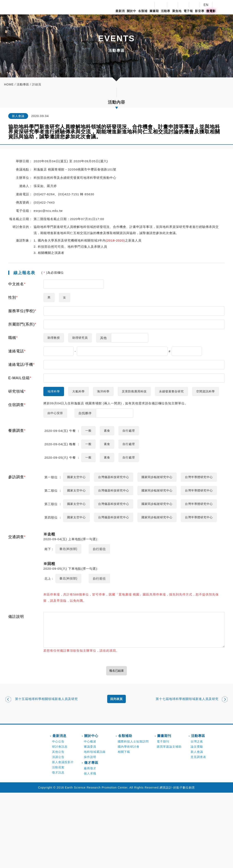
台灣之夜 (197, 817)
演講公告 (58, 832)
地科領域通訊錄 (95, 827)
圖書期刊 (154, 14)
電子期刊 (163, 817)
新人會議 (197, 827)
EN (206, 5)
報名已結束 (117, 744)
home (9, 84)
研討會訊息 (60, 822)
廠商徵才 (90, 844)
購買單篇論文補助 (169, 822)
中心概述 (90, 817)
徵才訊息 (58, 848)
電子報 (188, 11)
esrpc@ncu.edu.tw (48, 211)
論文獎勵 (197, 822)
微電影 (211, 11)
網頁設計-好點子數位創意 (177, 863)
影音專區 (200, 14)
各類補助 (143, 14)
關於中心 (131, 14)
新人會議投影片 (63, 837)
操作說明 (90, 832)
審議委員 (90, 822)
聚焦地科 (177, 14)
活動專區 (166, 14)
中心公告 (58, 817)
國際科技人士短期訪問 (133, 817)
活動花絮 (58, 843)
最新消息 (120, 14)
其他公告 (58, 827)
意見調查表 (198, 832)
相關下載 (124, 827)
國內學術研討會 (129, 822)
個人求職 (90, 849)
